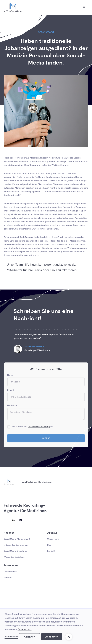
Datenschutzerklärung (39, 427)
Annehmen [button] (52, 637)
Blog (49, 545)
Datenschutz (24, 629)
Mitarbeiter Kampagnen (16, 545)
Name (10, 376)
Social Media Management (17, 539)
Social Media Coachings (15, 551)
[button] (84, 8)
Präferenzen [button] (11, 637)
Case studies (10, 572)
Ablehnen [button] (30, 637)
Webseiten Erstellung (14, 557)
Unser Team (53, 539)
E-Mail (10, 391)
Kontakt (51, 551)
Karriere (8, 578)
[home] (13, 8)
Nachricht (12, 406)
